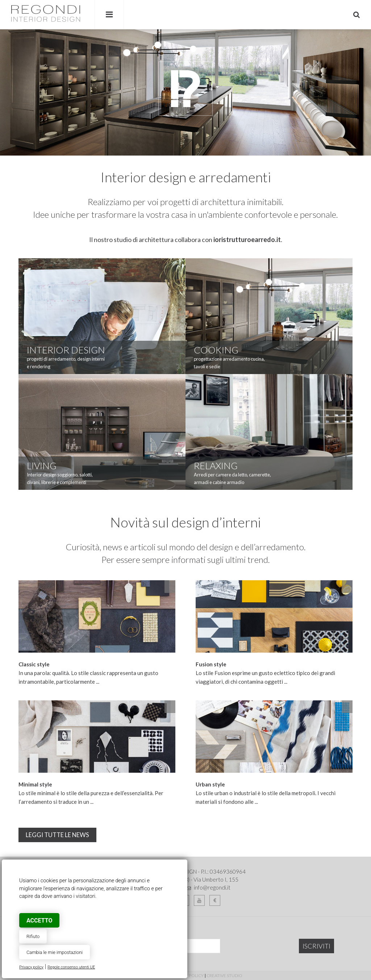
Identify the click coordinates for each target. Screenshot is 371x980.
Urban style (210, 784)
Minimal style (35, 784)
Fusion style (211, 664)
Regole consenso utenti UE (71, 967)
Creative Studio (224, 975)
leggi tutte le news (57, 835)
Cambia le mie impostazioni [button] (55, 952)
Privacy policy (31, 967)
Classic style (34, 664)
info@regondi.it (212, 887)
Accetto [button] (39, 920)
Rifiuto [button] (33, 936)
